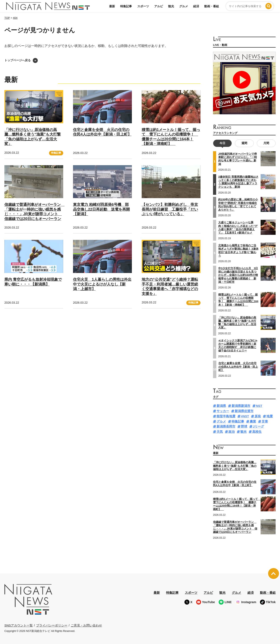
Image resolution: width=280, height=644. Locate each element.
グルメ (184, 6)
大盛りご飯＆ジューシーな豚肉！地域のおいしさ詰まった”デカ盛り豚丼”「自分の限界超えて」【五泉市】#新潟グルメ (238, 228)
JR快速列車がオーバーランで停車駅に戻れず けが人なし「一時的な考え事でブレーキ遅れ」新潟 (238, 159)
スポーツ (143, 6)
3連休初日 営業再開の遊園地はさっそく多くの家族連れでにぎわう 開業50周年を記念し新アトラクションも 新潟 (238, 182)
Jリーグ (258, 426)
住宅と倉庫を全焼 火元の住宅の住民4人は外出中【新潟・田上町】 (102, 132)
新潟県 (221, 406)
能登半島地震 (226, 416)
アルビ (159, 6)
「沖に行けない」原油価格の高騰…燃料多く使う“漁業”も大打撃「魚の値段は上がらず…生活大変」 (237, 322)
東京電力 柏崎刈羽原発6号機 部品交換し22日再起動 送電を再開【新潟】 (101, 209)
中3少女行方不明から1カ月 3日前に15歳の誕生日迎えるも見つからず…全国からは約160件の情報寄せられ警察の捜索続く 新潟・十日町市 (238, 275)
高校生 (257, 432)
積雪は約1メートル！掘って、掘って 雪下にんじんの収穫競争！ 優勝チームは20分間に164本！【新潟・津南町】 (238, 300)
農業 (253, 421)
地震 (270, 416)
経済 (196, 6)
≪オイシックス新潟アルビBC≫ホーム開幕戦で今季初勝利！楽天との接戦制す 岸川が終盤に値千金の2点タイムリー (238, 345)
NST (259, 406)
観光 (171, 6)
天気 (220, 432)
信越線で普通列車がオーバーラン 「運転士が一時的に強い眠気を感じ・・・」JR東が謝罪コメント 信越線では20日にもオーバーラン (34, 212)
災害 (265, 421)
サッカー (223, 411)
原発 (258, 416)
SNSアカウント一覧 (19, 625)
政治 (232, 432)
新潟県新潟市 (241, 406)
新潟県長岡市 (226, 426)
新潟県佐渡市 (244, 411)
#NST (245, 416)
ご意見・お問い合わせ (86, 625)
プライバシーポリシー (52, 625)
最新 (112, 6)
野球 (244, 426)
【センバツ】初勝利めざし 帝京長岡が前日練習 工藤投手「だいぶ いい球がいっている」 (170, 209)
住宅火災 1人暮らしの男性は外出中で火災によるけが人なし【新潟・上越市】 (102, 284)
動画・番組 (212, 6)
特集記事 (126, 6)
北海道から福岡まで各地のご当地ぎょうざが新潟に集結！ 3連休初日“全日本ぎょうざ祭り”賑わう (238, 250)
